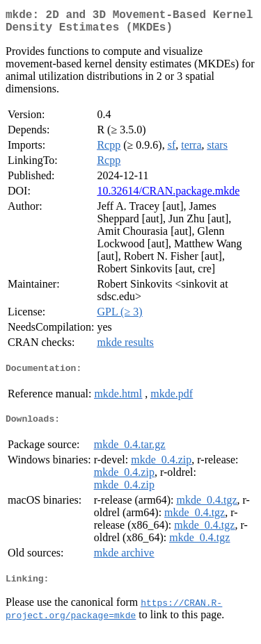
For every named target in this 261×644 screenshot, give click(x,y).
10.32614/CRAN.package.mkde (168, 196)
